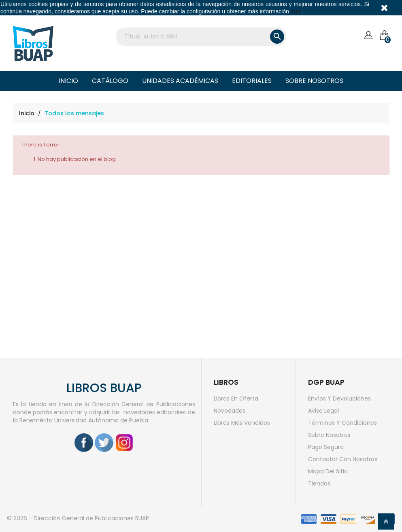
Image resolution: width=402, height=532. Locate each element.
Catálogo (110, 81)
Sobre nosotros (314, 81)
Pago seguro (326, 447)
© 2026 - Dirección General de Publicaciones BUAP (78, 518)
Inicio (68, 81)
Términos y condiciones (342, 423)
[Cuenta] (368, 35)
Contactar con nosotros (343, 459)
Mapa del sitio (328, 471)
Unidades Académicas (180, 81)
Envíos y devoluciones (339, 398)
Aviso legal (323, 411)
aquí (296, 11)
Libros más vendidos (242, 423)
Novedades (230, 411)
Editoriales (252, 81)
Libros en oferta (236, 398)
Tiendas (319, 483)
